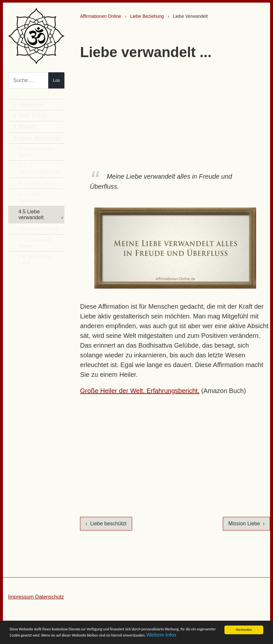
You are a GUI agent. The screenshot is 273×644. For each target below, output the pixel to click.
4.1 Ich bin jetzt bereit (36, 152)
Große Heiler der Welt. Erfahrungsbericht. (140, 391)
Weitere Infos (134, 637)
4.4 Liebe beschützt (29, 197)
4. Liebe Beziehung (37, 138)
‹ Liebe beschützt (106, 524)
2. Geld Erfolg (30, 116)
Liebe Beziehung (147, 16)
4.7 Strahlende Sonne (35, 243)
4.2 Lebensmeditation (39, 169)
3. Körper (25, 127)
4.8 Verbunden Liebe (35, 260)
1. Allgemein (28, 105)
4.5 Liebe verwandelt (31, 215)
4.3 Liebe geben (37, 183)
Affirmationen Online (101, 16)
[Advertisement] (175, 113)
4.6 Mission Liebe (39, 229)
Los (57, 80)
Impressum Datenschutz (36, 597)
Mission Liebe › (246, 524)
